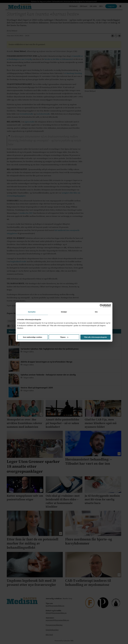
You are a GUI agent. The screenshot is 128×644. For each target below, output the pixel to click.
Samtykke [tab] (32, 312)
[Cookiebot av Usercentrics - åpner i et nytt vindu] (101, 306)
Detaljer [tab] (64, 312)
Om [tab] (96, 312)
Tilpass (64, 337)
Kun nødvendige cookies (33, 337)
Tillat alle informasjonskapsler (95, 337)
